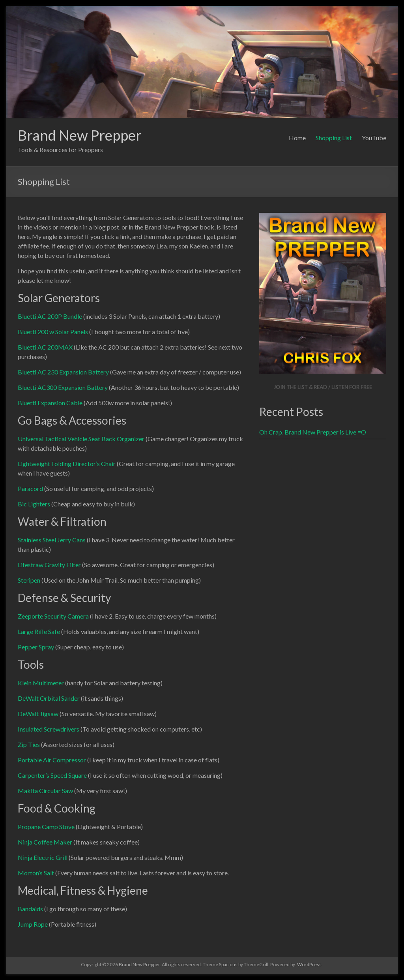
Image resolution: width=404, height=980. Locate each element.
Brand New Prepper (80, 135)
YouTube (374, 138)
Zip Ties (29, 744)
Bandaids (30, 909)
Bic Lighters (34, 504)
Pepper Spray (36, 647)
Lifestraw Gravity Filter (49, 565)
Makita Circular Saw (45, 791)
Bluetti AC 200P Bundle (50, 316)
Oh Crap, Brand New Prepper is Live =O (313, 432)
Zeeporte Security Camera (53, 616)
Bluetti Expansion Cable (50, 403)
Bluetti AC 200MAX (45, 347)
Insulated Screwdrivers (49, 729)
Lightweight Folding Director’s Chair (67, 464)
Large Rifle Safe (39, 631)
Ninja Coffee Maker (45, 842)
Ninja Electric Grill (43, 857)
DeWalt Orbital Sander (49, 698)
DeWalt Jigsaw (38, 714)
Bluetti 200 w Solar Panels (53, 332)
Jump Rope (33, 924)
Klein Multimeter (41, 683)
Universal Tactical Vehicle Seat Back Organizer (81, 439)
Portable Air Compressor (52, 760)
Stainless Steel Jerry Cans (52, 540)
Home (297, 138)
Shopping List (334, 138)
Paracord (30, 488)
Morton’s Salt (36, 873)
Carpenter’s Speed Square (52, 775)
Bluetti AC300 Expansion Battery (63, 387)
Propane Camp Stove (46, 827)
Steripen (29, 580)
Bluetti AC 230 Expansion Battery (63, 372)
